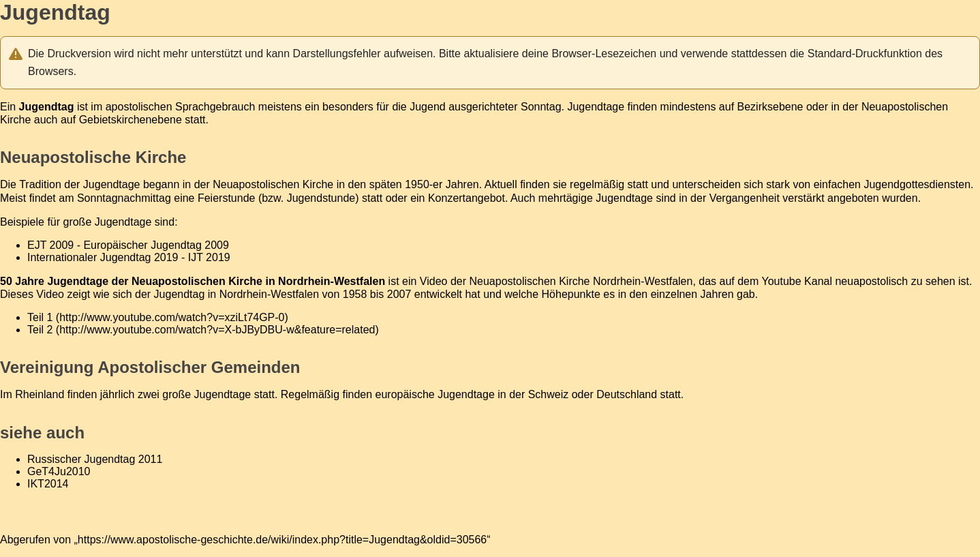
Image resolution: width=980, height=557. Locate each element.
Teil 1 (40, 317)
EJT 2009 (50, 245)
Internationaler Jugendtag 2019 (103, 257)
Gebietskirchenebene (131, 120)
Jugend (428, 107)
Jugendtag (180, 294)
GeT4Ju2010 (59, 471)
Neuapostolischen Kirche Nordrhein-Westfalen (581, 281)
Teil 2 (40, 330)
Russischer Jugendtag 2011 (95, 459)
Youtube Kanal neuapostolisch (835, 281)
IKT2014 (48, 484)
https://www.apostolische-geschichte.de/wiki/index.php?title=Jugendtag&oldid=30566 (282, 540)
